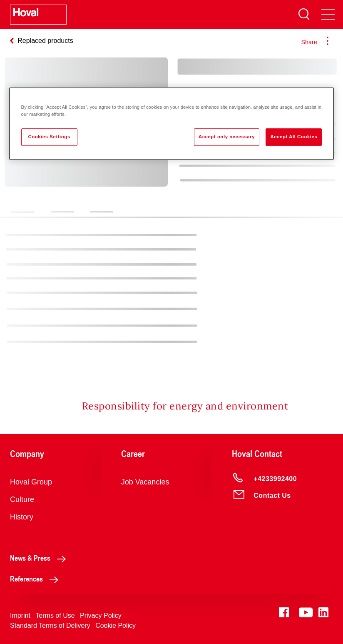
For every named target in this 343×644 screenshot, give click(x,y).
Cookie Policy (116, 625)
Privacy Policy (101, 615)
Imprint (20, 615)
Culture (22, 499)
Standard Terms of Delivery (50, 625)
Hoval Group (31, 482)
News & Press (40, 558)
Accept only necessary (227, 137)
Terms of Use (55, 615)
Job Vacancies (145, 482)
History (22, 517)
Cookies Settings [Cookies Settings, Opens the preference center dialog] (49, 137)
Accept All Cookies (294, 137)
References (36, 579)
